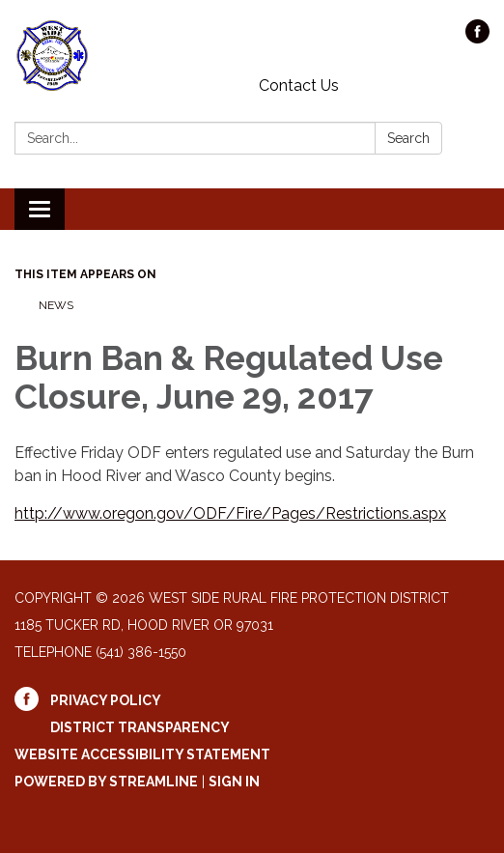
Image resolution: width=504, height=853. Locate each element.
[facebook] (477, 38)
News (56, 305)
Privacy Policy (106, 700)
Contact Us (299, 85)
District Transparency (140, 727)
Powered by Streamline (106, 782)
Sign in (234, 782)
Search (408, 138)
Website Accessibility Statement (142, 754)
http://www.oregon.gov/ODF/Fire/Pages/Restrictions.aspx (230, 513)
